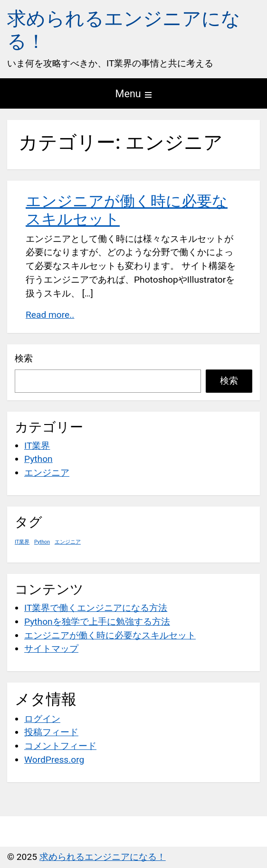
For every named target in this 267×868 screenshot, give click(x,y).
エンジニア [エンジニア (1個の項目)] (68, 542)
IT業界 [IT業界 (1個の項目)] (22, 542)
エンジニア (47, 473)
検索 (24, 358)
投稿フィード (51, 732)
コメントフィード (60, 746)
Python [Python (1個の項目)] (42, 542)
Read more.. (50, 315)
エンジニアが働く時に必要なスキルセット (110, 635)
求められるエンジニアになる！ (103, 857)
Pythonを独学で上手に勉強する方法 (97, 622)
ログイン (42, 719)
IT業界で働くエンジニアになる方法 (96, 608)
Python (38, 459)
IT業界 (37, 446)
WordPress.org (54, 760)
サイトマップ (51, 649)
